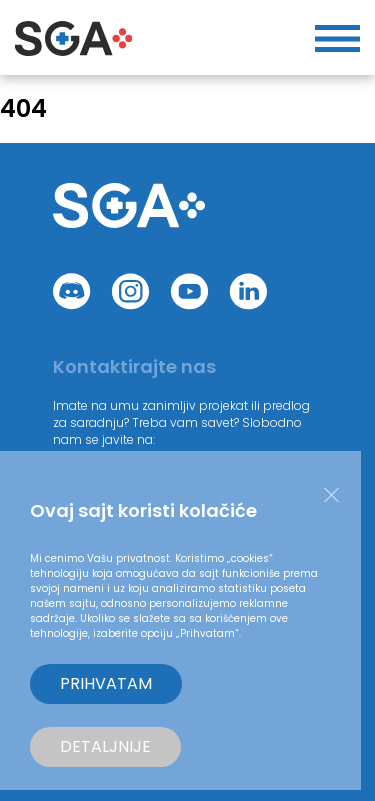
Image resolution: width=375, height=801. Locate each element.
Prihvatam (106, 683)
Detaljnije (105, 746)
